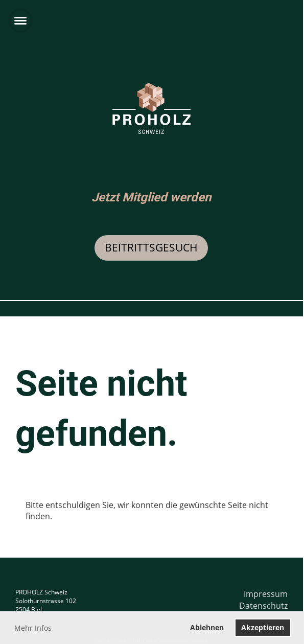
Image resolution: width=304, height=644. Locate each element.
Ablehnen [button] (207, 627)
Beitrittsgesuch (151, 247)
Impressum (266, 594)
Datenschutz (263, 606)
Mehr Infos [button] (33, 628)
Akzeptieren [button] (263, 627)
